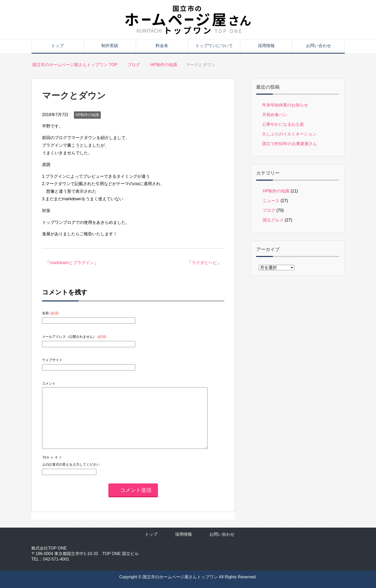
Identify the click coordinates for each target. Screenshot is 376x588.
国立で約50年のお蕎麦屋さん (290, 144)
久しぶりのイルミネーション (289, 134)
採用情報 (266, 46)
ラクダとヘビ (204, 263)
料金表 (162, 46)
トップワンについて (214, 46)
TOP (75, 65)
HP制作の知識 (87, 115)
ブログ (269, 210)
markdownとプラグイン (72, 263)
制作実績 (110, 46)
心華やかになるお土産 (283, 124)
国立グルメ (273, 220)
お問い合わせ (319, 46)
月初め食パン (275, 115)
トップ (57, 46)
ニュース (271, 201)
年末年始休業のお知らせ (285, 105)
